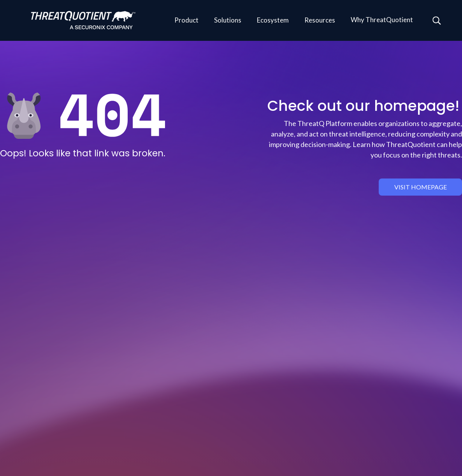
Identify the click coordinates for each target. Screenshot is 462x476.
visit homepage (421, 187)
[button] (186, 21)
